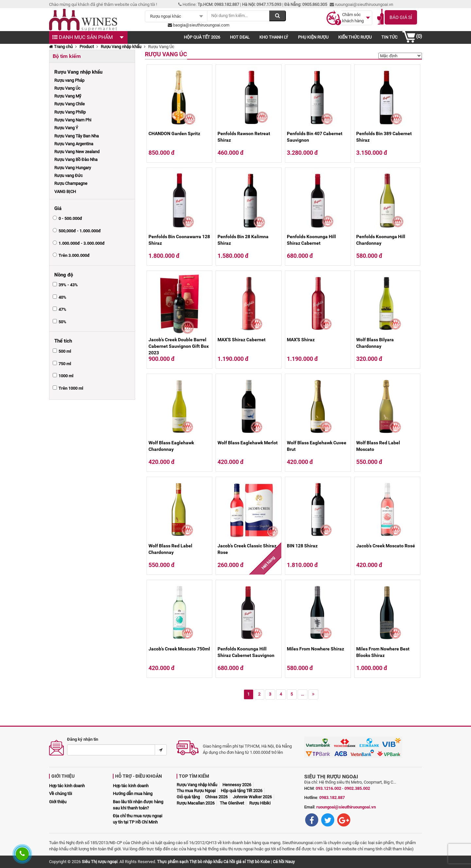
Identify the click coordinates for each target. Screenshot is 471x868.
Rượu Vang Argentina (74, 144)
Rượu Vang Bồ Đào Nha (76, 159)
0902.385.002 (357, 788)
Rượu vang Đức (69, 176)
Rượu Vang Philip (70, 112)
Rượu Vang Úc (67, 88)
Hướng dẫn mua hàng (133, 794)
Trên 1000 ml (71, 388)
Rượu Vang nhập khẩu (121, 47)
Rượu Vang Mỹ (68, 96)
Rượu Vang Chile (70, 104)
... (302, 694)
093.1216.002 (328, 788)
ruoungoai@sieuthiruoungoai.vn (346, 807)
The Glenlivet (232, 803)
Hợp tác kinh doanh (67, 786)
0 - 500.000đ (70, 218)
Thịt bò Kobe (258, 862)
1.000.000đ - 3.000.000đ (82, 243)
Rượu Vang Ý (66, 128)
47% (62, 309)
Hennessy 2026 (237, 785)
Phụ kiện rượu (313, 37)
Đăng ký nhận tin (83, 739)
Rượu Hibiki (260, 803)
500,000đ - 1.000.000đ (80, 231)
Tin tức (389, 37)
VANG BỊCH (65, 192)
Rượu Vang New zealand (77, 152)
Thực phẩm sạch (173, 862)
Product (87, 47)
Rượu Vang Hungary (73, 168)
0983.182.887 (332, 797)
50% (62, 322)
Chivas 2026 (216, 797)
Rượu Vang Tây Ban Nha (77, 136)
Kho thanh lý (274, 37)
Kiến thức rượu (355, 37)
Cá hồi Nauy (284, 862)
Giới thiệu (58, 802)
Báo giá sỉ (401, 17)
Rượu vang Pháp (69, 80)
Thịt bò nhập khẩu (206, 862)
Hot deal (240, 37)
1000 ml (66, 376)
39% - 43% (68, 285)
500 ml (65, 351)
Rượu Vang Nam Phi (73, 120)
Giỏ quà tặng (188, 797)
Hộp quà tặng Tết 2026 (242, 791)
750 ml (65, 364)
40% (62, 297)
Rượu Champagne (71, 183)
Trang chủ (61, 47)
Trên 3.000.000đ (74, 255)
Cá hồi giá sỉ (235, 862)
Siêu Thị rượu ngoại (100, 862)
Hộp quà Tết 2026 (202, 37)
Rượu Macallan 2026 (196, 803)
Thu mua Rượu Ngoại (196, 791)
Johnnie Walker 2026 (252, 797)
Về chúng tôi (61, 794)
